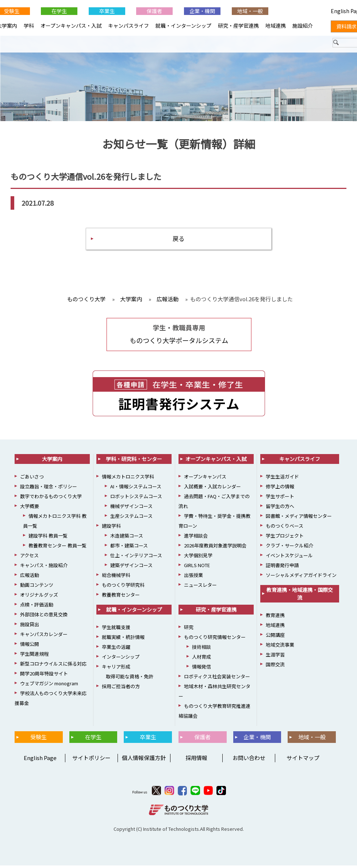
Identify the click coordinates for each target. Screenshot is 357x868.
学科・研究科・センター (134, 461)
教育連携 (275, 618)
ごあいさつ (32, 479)
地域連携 (276, 26)
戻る (178, 240)
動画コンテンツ (37, 587)
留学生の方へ (280, 509)
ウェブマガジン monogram (49, 686)
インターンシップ (121, 659)
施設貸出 (30, 627)
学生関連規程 (34, 656)
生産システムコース (131, 518)
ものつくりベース (285, 528)
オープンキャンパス (205, 479)
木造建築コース (127, 538)
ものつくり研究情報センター (215, 640)
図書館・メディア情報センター (299, 518)
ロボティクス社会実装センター (217, 679)
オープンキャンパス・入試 (71, 26)
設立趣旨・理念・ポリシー (49, 489)
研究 (189, 630)
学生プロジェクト (285, 538)
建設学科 (111, 528)
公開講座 (275, 637)
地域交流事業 (280, 647)
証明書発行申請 (282, 568)
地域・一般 (250, 11)
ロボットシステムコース (136, 499)
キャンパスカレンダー (44, 637)
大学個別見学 (198, 558)
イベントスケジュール (289, 558)
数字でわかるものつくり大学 (51, 499)
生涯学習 (275, 657)
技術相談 (201, 649)
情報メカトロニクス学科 (128, 479)
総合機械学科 (116, 578)
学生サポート (280, 499)
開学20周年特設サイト (44, 676)
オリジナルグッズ (39, 597)
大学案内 (52, 461)
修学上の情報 (280, 489)
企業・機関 (202, 11)
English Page (39, 760)
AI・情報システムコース (136, 489)
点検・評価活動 (37, 607)
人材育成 (201, 659)
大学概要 (30, 509)
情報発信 (201, 669)
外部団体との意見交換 (44, 617)
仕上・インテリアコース (136, 558)
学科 (29, 26)
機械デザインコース (131, 509)
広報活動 (30, 578)
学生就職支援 (116, 630)
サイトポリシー (91, 760)
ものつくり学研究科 (123, 587)
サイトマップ (303, 760)
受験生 (39, 739)
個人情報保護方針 (144, 760)
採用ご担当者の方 (121, 689)
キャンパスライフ (128, 26)
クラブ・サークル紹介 (289, 548)
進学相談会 (196, 538)
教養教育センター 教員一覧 (57, 548)
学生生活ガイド (282, 479)
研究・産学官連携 (238, 26)
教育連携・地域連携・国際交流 (300, 596)
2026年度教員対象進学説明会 (215, 548)
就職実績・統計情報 (123, 640)
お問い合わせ (249, 760)
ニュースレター (200, 587)
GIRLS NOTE (197, 568)
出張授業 (193, 578)
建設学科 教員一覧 (48, 538)
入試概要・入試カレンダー (212, 489)
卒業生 (107, 11)
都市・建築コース (129, 548)
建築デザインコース (131, 568)
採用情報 (196, 760)
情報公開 (30, 646)
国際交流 (275, 667)
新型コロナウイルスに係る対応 (53, 666)
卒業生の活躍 (116, 649)
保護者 (154, 11)
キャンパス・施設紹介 (44, 568)
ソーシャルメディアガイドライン (301, 578)
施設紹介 (303, 26)
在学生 (59, 11)
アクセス (29, 558)
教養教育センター (121, 597)
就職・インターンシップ (183, 26)
